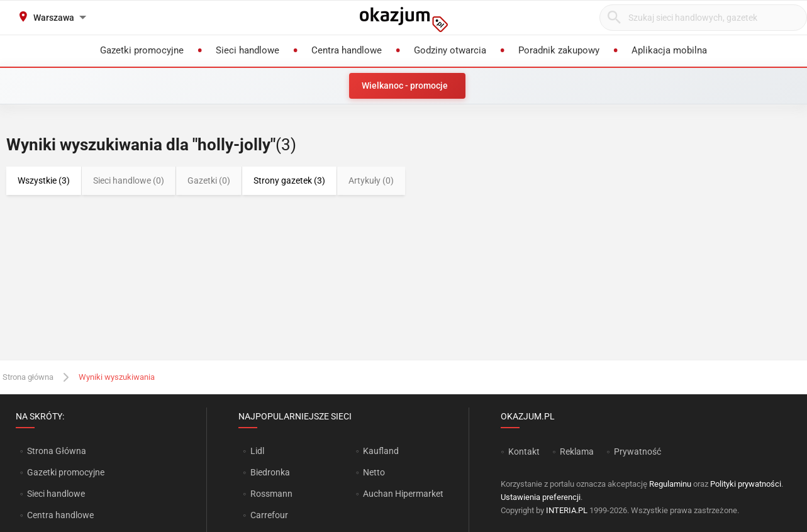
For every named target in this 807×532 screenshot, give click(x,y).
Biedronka (270, 472)
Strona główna (28, 377)
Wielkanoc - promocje (405, 86)
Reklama (577, 452)
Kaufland (381, 451)
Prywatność (637, 452)
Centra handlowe (60, 515)
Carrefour (269, 515)
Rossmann (271, 494)
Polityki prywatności (746, 484)
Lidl (257, 451)
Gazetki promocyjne (66, 472)
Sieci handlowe (56, 494)
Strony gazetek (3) (289, 180)
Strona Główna (56, 451)
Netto (374, 472)
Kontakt (524, 452)
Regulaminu (670, 484)
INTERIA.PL (567, 510)
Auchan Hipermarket (403, 494)
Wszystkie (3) (44, 180)
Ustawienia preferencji (541, 497)
